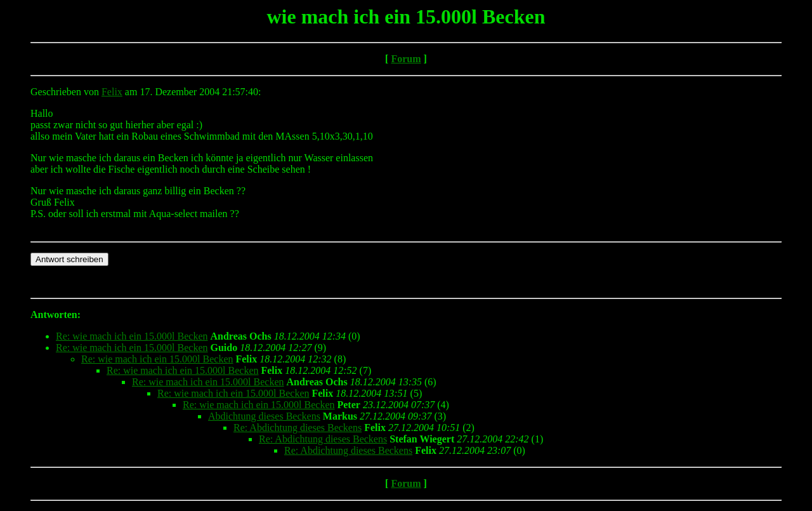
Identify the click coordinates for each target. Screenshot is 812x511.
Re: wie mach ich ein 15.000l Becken (132, 336)
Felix (112, 92)
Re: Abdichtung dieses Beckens (298, 428)
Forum (406, 59)
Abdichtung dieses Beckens (264, 416)
